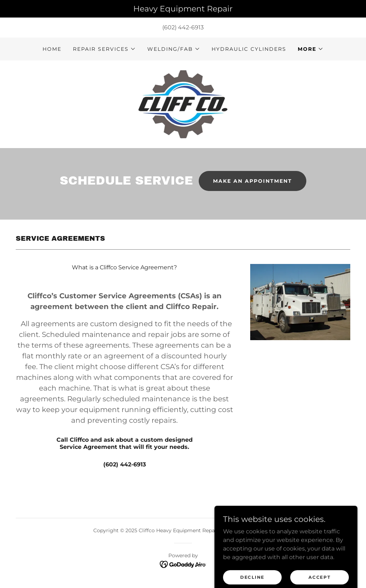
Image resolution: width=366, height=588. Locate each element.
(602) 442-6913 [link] (183, 27)
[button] (104, 49)
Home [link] (52, 49)
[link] (183, 104)
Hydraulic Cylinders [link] (249, 49)
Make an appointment (253, 181)
